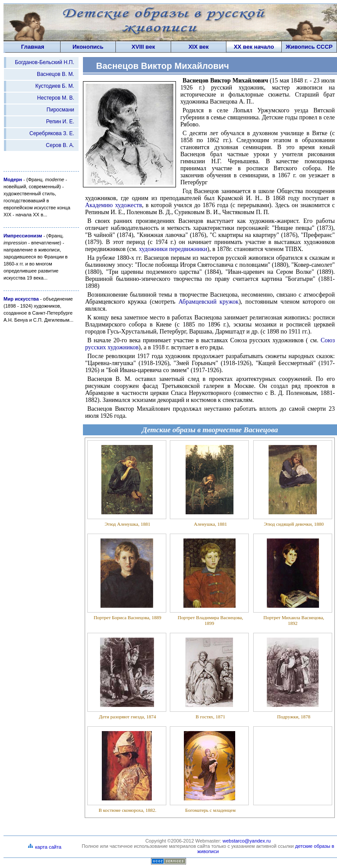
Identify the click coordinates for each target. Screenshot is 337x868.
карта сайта (45, 847)
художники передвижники (173, 249)
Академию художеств (114, 205)
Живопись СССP (309, 47)
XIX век (198, 47)
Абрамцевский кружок (209, 302)
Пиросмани (60, 110)
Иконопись (88, 47)
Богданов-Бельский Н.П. (45, 62)
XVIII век (143, 47)
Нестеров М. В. (56, 98)
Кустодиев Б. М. (55, 86)
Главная (33, 47)
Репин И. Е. (60, 122)
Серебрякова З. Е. (52, 133)
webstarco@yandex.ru (247, 841)
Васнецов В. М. (56, 74)
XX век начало (254, 47)
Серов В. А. (60, 145)
